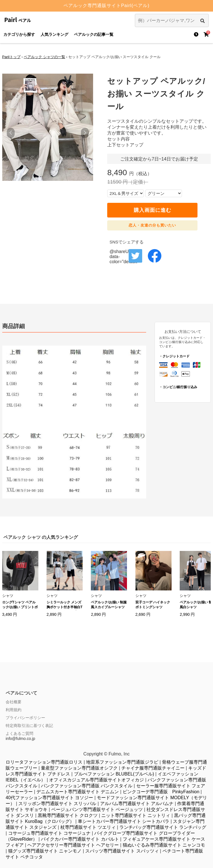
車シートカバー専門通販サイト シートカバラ (124, 821)
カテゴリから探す (19, 34)
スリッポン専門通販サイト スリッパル (57, 804)
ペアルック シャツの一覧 (44, 57)
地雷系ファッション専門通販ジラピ (122, 762)
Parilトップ (11, 57)
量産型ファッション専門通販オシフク (79, 768)
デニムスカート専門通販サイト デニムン (78, 792)
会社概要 (14, 702)
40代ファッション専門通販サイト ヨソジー (49, 798)
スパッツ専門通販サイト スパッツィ (122, 851)
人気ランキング (54, 34)
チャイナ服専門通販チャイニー (153, 768)
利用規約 (14, 710)
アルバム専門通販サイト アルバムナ (137, 804)
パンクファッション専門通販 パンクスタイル (87, 786)
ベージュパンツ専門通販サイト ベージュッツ (97, 809)
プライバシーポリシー (25, 718)
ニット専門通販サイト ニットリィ (136, 815)
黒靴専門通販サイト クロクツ (68, 815)
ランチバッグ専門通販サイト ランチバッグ (163, 827)
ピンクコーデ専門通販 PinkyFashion (161, 792)
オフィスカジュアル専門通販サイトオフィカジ (96, 780)
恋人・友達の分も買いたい (152, 225)
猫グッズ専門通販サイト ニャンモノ (45, 851)
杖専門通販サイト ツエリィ (88, 827)
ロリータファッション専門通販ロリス (44, 762)
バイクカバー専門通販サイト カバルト (80, 839)
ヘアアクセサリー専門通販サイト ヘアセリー (73, 845)
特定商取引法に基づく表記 (29, 726)
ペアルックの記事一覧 (94, 34)
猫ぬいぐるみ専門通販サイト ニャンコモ (164, 845)
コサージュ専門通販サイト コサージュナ (49, 833)
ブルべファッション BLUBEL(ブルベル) (114, 774)
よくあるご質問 (19, 733)
